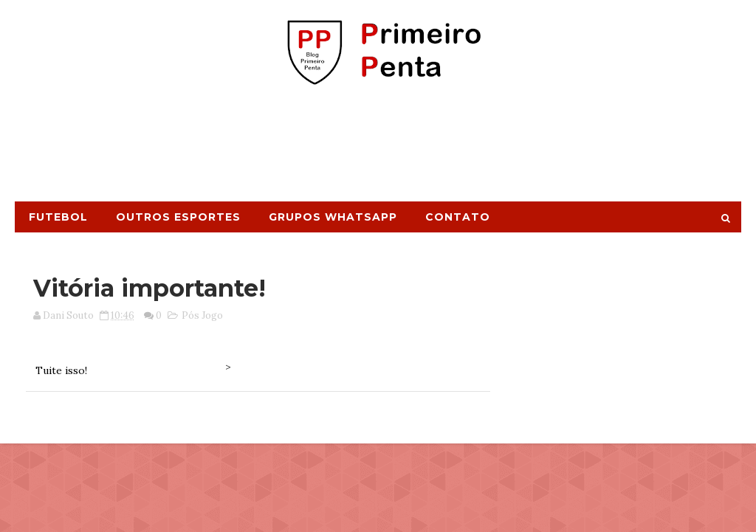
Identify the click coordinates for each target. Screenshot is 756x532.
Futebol (58, 217)
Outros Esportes (178, 217)
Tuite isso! (61, 370)
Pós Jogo (202, 315)
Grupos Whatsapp (333, 217)
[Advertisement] (378, 150)
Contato (458, 217)
